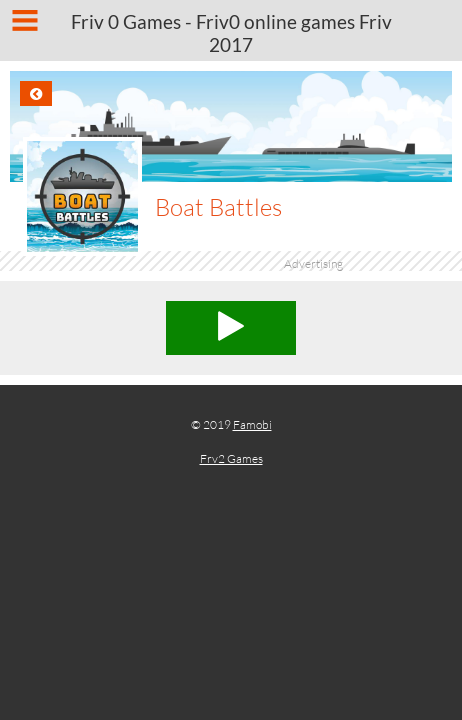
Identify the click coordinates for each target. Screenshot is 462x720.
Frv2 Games (231, 458)
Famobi (252, 424)
